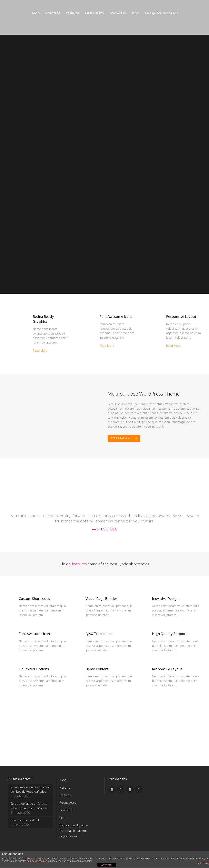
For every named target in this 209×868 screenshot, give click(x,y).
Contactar (66, 812)
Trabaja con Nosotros (74, 827)
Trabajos (65, 796)
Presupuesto (68, 804)
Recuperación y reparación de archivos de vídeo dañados (30, 791)
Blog (62, 819)
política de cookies (37, 861)
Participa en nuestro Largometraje (73, 835)
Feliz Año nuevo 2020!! (25, 822)
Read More (40, 351)
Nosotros (66, 789)
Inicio (63, 781)
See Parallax (124, 439)
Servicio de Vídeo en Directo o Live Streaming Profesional (29, 807)
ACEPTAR (106, 865)
